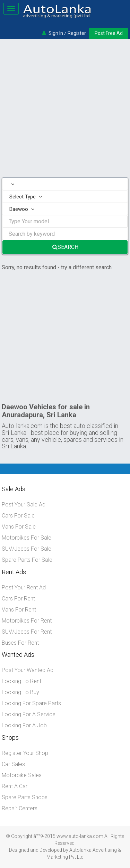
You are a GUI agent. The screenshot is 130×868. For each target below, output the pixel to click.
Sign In (56, 33)
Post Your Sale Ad (24, 505)
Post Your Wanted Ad (28, 670)
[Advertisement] (65, 109)
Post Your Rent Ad (24, 587)
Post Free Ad (109, 33)
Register (77, 33)
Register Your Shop (25, 753)
